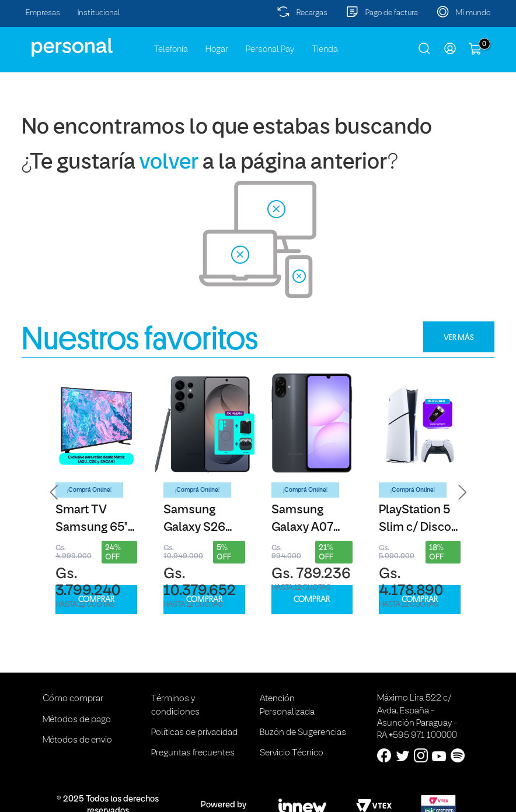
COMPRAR (96, 599)
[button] (54, 493)
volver (169, 163)
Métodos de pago (77, 720)
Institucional (99, 13)
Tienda (325, 50)
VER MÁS (459, 337)
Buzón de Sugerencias (303, 733)
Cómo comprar (73, 699)
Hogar (217, 50)
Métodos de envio (77, 740)
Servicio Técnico (292, 753)
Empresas (43, 13)
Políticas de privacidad (194, 733)
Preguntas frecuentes (193, 753)
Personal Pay (270, 50)
